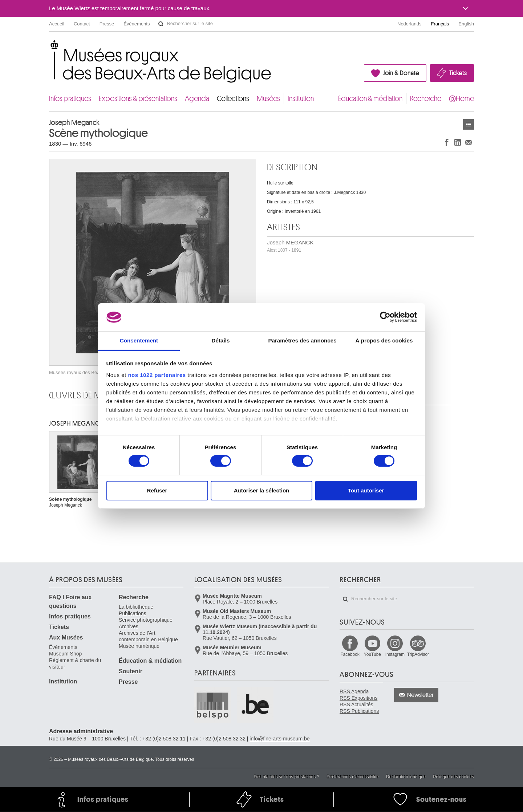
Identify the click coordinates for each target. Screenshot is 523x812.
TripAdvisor (418, 654)
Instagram (395, 654)
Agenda (197, 99)
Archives (129, 626)
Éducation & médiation (370, 99)
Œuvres (469, 124)
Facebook (350, 654)
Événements (137, 24)
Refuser (157, 490)
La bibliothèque (136, 607)
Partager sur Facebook (447, 142)
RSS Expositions (358, 698)
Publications (133, 613)
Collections (233, 99)
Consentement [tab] (139, 340)
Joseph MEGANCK (290, 246)
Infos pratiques (70, 99)
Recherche (426, 99)
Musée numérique (139, 646)
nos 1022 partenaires (157, 375)
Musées (268, 99)
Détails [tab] (221, 340)
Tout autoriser (366, 490)
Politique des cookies (453, 777)
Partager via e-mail (469, 142)
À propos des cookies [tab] (384, 340)
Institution (301, 99)
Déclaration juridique (406, 777)
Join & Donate (401, 73)
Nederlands (410, 24)
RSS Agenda (354, 691)
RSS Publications (359, 711)
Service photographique (146, 620)
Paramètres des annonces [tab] (302, 340)
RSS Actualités (356, 705)
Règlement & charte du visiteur (75, 663)
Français (440, 24)
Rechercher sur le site (161, 24)
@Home (461, 99)
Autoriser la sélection (262, 490)
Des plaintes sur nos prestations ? (286, 777)
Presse (107, 24)
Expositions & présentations (138, 99)
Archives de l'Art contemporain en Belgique (148, 636)
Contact (82, 24)
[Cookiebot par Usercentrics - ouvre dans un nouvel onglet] (385, 317)
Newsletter (420, 695)
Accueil (57, 24)
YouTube (372, 654)
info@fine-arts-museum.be (279, 739)
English (466, 24)
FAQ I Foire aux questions (70, 602)
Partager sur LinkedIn (458, 142)
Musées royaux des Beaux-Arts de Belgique (50, 47)
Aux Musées (66, 638)
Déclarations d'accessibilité (353, 777)
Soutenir (131, 671)
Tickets (458, 73)
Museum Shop (65, 654)
